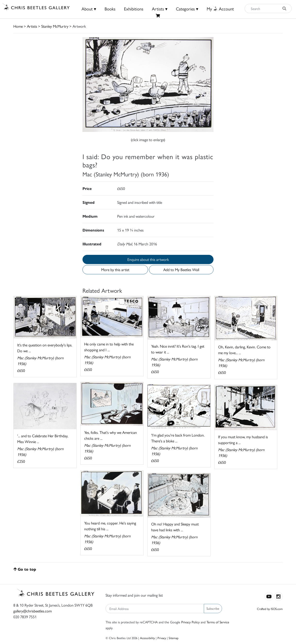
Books (110, 9)
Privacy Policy (190, 622)
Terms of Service (218, 622)
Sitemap (174, 638)
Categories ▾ (187, 9)
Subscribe (213, 608)
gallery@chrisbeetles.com (33, 611)
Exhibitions (134, 9)
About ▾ (89, 9)
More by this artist (115, 270)
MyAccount (220, 9)
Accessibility (147, 638)
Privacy (162, 638)
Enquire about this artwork (148, 259)
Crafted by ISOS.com (270, 609)
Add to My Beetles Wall (181, 270)
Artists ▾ (160, 9)
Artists (32, 26)
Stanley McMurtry (55, 26)
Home (18, 26)
